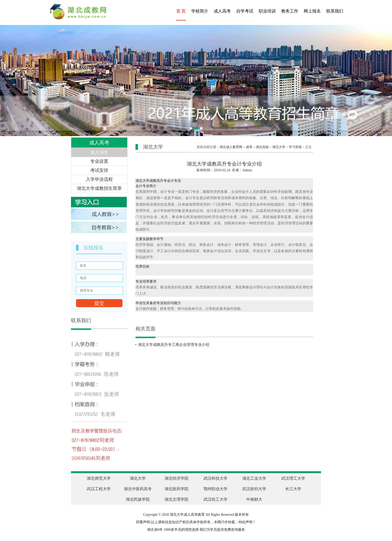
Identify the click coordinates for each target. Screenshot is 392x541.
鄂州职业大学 (215, 489)
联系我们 (335, 11)
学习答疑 (295, 147)
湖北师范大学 (99, 478)
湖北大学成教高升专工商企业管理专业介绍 (174, 345)
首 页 (181, 11)
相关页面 (145, 329)
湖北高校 (262, 147)
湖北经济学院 (176, 478)
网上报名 (312, 11)
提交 (99, 303)
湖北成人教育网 (231, 147)
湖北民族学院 (138, 499)
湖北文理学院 (176, 499)
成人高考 (222, 11)
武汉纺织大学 (254, 489)
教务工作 (290, 11)
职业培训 (267, 11)
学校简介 (200, 11)
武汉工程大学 (99, 489)
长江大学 (293, 489)
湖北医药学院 (176, 489)
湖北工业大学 (254, 478)
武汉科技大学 (215, 478)
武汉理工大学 (293, 478)
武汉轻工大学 (215, 499)
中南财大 (254, 499)
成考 (249, 147)
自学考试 (245, 11)
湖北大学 (279, 147)
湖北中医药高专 (138, 489)
